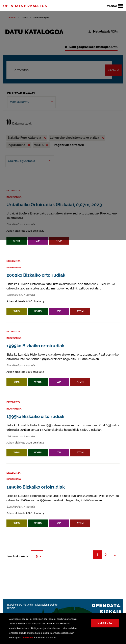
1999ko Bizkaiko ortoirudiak (35, 346)
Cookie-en (27, 638)
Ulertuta (105, 623)
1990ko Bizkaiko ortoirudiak (36, 487)
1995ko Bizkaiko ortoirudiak (35, 416)
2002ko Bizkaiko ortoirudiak (36, 275)
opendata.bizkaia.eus (25, 6)
